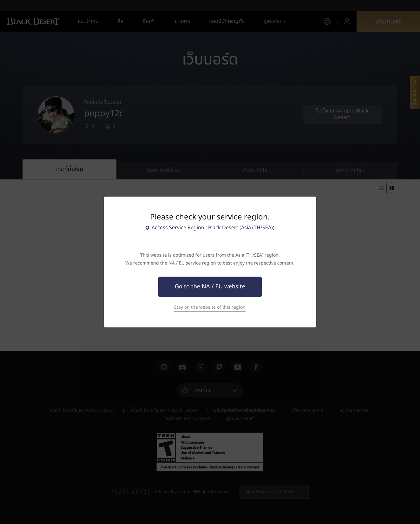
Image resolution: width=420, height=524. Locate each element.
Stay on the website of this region (210, 307)
